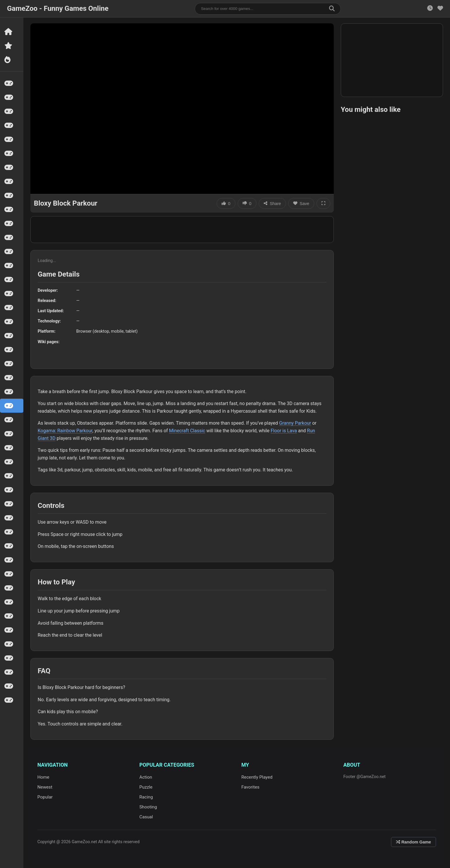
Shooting (148, 807)
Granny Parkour (295, 423)
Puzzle (146, 787)
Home (43, 777)
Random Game (413, 842)
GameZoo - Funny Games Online (58, 8)
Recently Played (257, 777)
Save (301, 204)
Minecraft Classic (187, 431)
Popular (45, 797)
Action (146, 777)
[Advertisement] (182, 230)
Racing (146, 797)
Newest (45, 787)
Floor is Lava (284, 431)
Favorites (251, 787)
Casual (146, 817)
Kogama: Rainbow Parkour (65, 431)
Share (272, 204)
